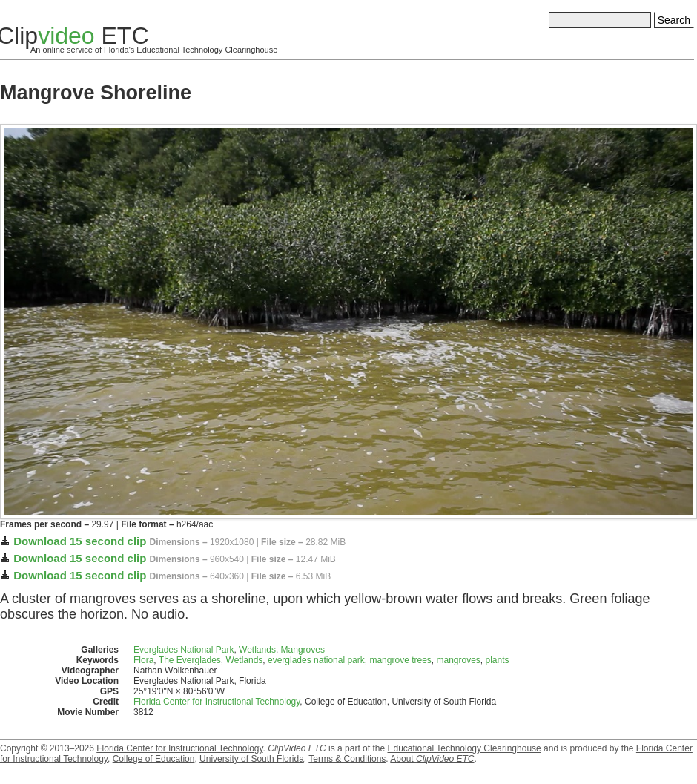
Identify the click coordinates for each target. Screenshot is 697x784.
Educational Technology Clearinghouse (464, 748)
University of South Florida (252, 759)
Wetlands (257, 650)
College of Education (154, 759)
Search (674, 20)
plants (498, 660)
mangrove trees (400, 660)
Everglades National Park (184, 650)
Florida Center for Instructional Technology (217, 702)
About (432, 759)
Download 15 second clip (80, 541)
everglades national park (316, 660)
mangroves (458, 660)
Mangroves (303, 650)
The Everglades (190, 660)
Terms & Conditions (347, 759)
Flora (143, 660)
